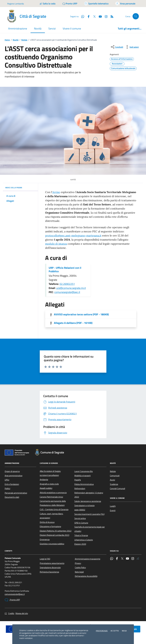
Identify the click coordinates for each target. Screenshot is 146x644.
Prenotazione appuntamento (52, 563)
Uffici (7, 480)
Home (7, 40)
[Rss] (111, 16)
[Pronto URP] (70, 4)
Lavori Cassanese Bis (84, 471)
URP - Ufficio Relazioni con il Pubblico (65, 270)
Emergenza (45, 539)
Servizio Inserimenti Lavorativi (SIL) (90, 514)
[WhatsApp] (82, 16)
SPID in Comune (81, 523)
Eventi (113, 510)
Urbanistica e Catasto (84, 540)
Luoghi (113, 506)
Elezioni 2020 (80, 544)
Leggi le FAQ (45, 559)
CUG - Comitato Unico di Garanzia (54, 509)
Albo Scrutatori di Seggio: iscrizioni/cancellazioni (50, 473)
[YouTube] (99, 16)
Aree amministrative (14, 476)
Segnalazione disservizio (50, 567)
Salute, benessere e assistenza (88, 501)
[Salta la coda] (47, 4)
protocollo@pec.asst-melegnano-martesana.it (73, 236)
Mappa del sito (22, 613)
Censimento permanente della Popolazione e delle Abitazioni (53, 503)
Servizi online (80, 518)
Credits (11, 613)
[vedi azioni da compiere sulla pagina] (132, 47)
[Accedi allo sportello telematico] (96, 4)
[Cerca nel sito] (136, 16)
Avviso (56, 192)
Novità (16, 40)
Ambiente (44, 480)
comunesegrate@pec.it (67, 292)
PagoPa (78, 480)
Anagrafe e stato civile (49, 484)
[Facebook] (87, 16)
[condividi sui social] (117, 47)
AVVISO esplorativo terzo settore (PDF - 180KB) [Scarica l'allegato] (81, 314)
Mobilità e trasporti (82, 476)
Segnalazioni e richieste (84, 505)
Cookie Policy (80, 567)
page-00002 (80, 510)
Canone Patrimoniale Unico (51, 497)
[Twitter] (93, 16)
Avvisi (112, 480)
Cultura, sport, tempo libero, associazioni (52, 516)
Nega (124, 631)
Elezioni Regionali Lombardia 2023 (55, 535)
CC (6, 613)
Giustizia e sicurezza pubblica (52, 544)
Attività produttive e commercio (53, 493)
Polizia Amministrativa (84, 484)
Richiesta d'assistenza (49, 572)
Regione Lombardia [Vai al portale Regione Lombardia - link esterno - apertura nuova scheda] (16, 4)
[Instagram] (105, 16)
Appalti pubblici (46, 488)
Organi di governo (12, 471)
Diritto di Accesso (47, 522)
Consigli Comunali (118, 488)
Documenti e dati (12, 497)
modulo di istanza (56, 244)
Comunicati (115, 476)
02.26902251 (67, 284)
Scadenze (114, 484)
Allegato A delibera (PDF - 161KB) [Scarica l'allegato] (73, 323)
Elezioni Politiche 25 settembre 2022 (56, 531)
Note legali (79, 572)
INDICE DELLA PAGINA (20, 188)
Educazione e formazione (50, 526)
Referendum (80, 488)
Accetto (115, 631)
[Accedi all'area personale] (125, 4)
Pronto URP (12, 600)
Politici (7, 488)
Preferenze (102, 631)
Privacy (78, 563)
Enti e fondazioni (12, 484)
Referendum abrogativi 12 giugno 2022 (89, 495)
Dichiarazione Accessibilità (86, 576)
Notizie (24, 40)
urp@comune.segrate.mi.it (71, 288)
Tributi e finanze (81, 535)
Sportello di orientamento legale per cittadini (90, 529)
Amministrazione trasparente (88, 559)
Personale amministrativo (16, 493)
